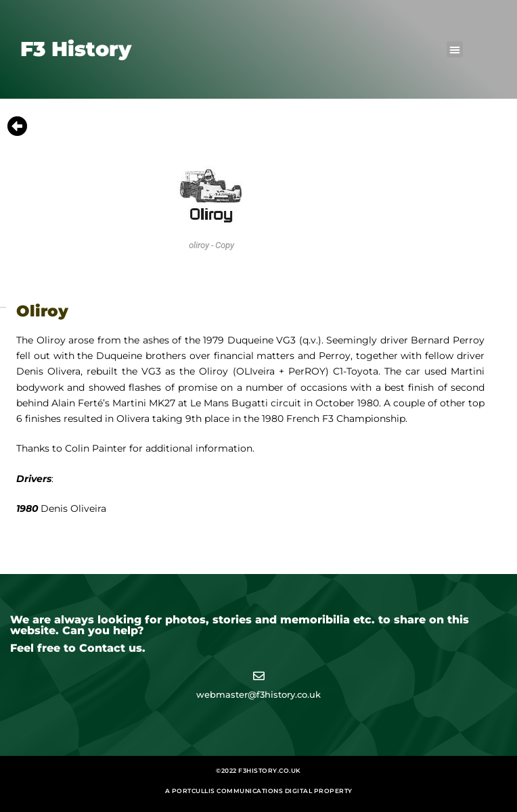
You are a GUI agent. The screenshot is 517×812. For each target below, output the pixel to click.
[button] (455, 49)
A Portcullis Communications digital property (259, 791)
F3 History (76, 49)
